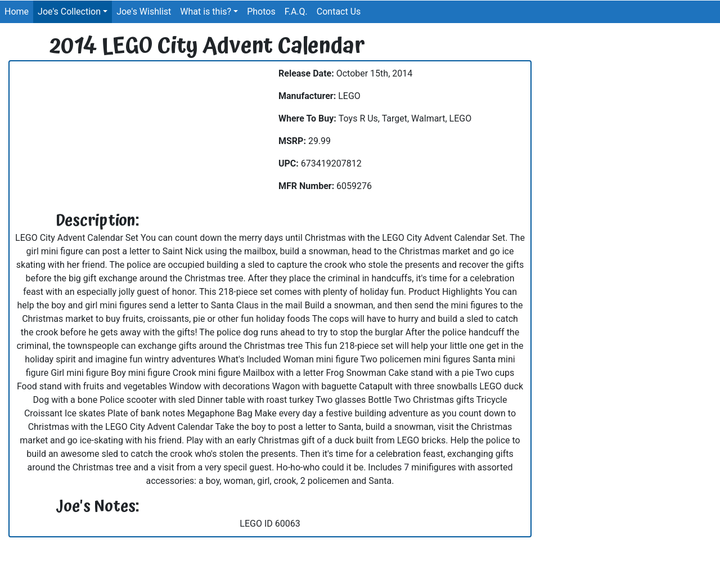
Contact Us (339, 12)
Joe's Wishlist (144, 12)
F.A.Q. (296, 12)
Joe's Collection (69, 12)
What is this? (206, 12)
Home (17, 12)
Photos (261, 12)
